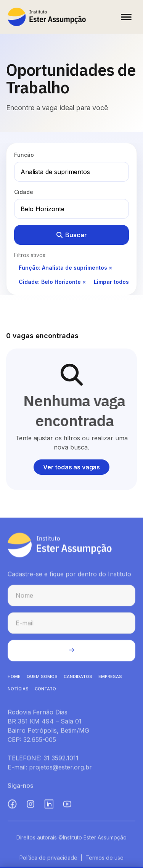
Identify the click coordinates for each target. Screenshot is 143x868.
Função (24, 155)
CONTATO (45, 691)
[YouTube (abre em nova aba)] (67, 806)
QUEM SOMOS (42, 679)
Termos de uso (104, 860)
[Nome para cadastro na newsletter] (71, 598)
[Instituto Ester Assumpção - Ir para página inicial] (47, 17)
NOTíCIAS (18, 691)
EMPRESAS (110, 679)
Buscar (72, 235)
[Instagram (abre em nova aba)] (31, 806)
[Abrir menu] (126, 17)
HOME (14, 679)
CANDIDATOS (78, 679)
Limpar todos (111, 282)
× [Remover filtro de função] (111, 268)
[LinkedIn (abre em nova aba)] (49, 806)
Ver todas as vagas (71, 467)
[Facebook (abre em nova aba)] (12, 806)
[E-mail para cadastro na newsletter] (71, 625)
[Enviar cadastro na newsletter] (71, 653)
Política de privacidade (48, 860)
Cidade (24, 192)
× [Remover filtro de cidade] (84, 282)
